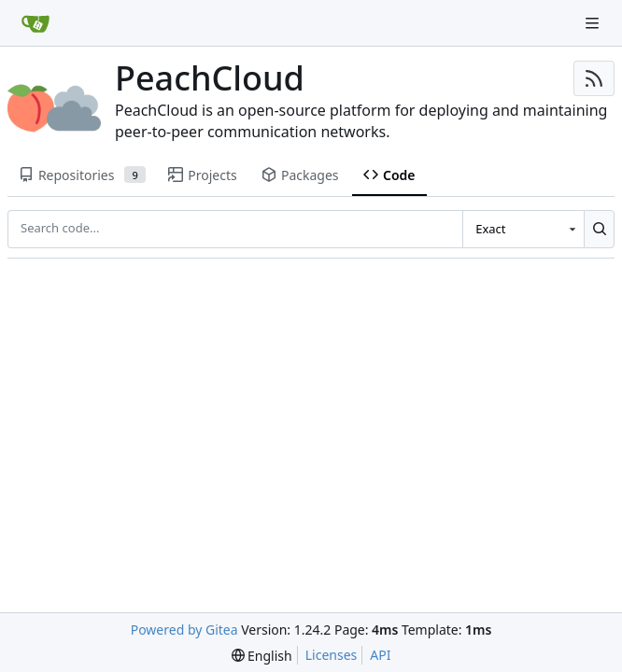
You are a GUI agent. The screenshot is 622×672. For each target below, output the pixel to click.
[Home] (35, 23)
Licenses (332, 655)
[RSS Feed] (594, 78)
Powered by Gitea (184, 630)
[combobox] (523, 229)
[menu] (262, 656)
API (380, 655)
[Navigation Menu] (594, 23)
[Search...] (599, 229)
